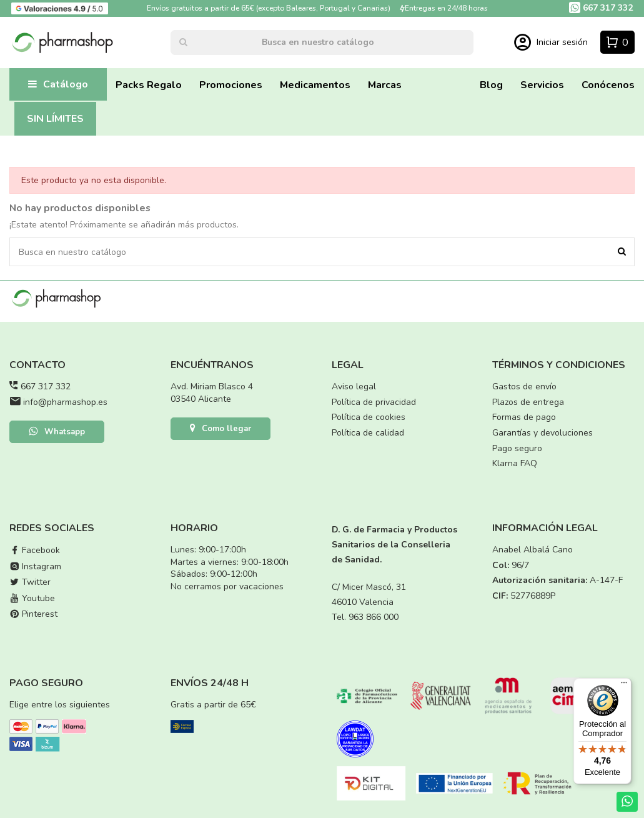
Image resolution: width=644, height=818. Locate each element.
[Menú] (624, 686)
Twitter (30, 582)
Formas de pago (524, 417)
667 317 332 (46, 387)
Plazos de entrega (528, 402)
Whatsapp (57, 432)
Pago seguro (517, 448)
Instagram (35, 566)
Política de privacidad (374, 402)
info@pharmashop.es (65, 402)
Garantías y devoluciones (542, 433)
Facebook (35, 550)
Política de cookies (369, 417)
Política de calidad (368, 433)
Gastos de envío (524, 387)
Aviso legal (354, 387)
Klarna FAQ (515, 463)
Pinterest (33, 614)
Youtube (32, 598)
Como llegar (220, 429)
